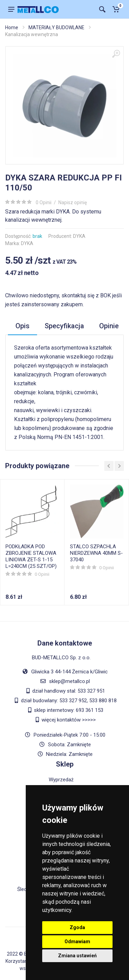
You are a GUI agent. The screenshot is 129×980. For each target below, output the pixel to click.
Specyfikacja (64, 326)
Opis (22, 326)
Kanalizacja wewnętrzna (32, 34)
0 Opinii (44, 202)
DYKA (79, 236)
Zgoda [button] (77, 927)
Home (12, 27)
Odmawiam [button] (77, 942)
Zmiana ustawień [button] (77, 956)
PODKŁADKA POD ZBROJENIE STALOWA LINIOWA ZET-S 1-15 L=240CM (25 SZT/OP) (31, 556)
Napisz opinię (73, 202)
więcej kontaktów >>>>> (69, 720)
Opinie (109, 326)
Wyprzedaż (61, 780)
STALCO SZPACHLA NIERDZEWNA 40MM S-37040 (96, 553)
